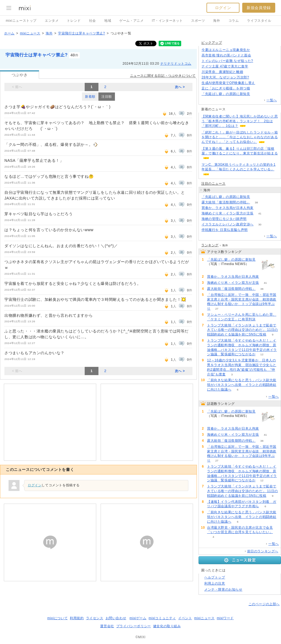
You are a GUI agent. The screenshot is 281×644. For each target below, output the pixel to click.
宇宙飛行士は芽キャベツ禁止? (82, 33)
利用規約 (77, 618)
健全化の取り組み (167, 626)
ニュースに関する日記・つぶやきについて (163, 76)
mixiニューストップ (21, 21)
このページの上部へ (264, 604)
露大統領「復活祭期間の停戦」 (226, 202)
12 (262, 354)
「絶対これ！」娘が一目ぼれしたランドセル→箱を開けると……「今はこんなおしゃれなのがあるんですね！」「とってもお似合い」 (240, 137)
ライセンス (95, 618)
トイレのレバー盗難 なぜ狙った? (227, 61)
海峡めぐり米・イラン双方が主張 (228, 213)
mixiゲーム (138, 618)
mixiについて (57, 618)
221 (257, 55)
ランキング (210, 245)
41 (260, 213)
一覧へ (272, 100)
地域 (108, 21)
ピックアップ (212, 43)
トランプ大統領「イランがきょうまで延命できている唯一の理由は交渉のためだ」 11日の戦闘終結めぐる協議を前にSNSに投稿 (243, 330)
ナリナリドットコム (176, 64)
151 (256, 50)
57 (253, 219)
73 (256, 88)
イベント (185, 618)
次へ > (180, 87)
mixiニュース (30, 33)
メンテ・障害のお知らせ (223, 590)
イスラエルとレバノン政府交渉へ (228, 224)
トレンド (74, 21)
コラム (234, 21)
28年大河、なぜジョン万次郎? (225, 77)
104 (259, 61)
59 (260, 208)
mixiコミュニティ (162, 618)
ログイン (223, 8)
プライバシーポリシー (134, 626)
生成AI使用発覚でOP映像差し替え (228, 83)
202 (256, 77)
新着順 (90, 97)
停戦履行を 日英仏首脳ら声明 (225, 230)
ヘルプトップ (215, 577)
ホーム (9, 33)
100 (254, 66)
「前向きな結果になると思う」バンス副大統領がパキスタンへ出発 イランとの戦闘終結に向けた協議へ (242, 385)
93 (254, 230)
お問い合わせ (116, 618)
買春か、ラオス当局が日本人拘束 (228, 208)
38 (256, 202)
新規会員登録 (259, 8)
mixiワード (225, 618)
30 (260, 224)
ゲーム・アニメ (131, 21)
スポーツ (198, 21)
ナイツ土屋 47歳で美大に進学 (225, 66)
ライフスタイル (259, 21)
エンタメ (52, 21)
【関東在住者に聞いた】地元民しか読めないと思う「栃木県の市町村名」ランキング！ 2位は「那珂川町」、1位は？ (240, 121)
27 (217, 309)
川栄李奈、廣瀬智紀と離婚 (222, 72)
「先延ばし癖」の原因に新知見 (226, 94)
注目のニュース (213, 184)
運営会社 (107, 626)
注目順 (107, 97)
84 (250, 72)
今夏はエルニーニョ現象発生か (226, 50)
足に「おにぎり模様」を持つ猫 (226, 88)
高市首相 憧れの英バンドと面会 (226, 55)
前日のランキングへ (263, 551)
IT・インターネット (167, 21)
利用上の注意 (215, 583)
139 (262, 83)
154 (256, 94)
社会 (93, 21)
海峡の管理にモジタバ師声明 (224, 219)
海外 (217, 21)
